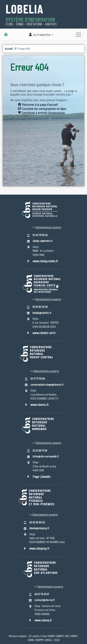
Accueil (9, 49)
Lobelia (24, 9)
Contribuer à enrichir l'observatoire (41, 113)
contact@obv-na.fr (45, 600)
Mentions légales (18, 636)
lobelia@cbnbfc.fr (42, 313)
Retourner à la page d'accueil (38, 104)
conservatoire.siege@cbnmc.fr (47, 385)
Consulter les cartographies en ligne (42, 109)
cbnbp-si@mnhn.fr (43, 241)
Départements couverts (49, 227)
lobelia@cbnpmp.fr (39, 528)
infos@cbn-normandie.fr (46, 456)
